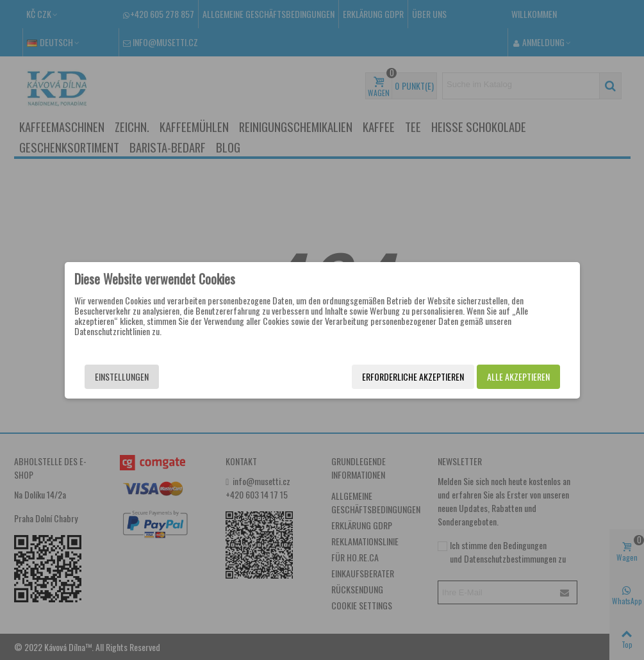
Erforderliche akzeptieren (413, 376)
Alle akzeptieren (518, 376)
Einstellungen (122, 376)
